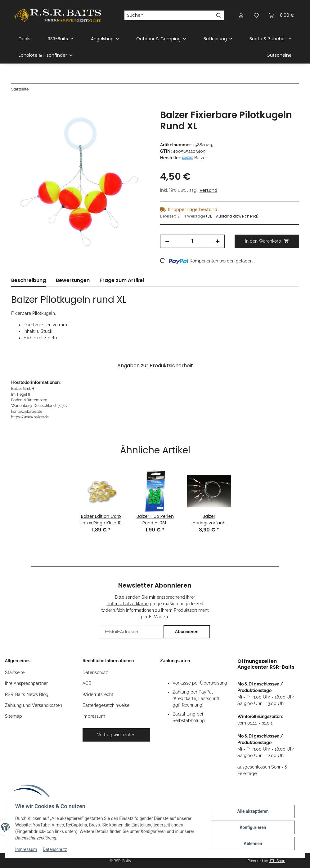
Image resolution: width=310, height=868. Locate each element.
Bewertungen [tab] (73, 280)
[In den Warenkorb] (16, 106)
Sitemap (13, 716)
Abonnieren (187, 632)
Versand (208, 190)
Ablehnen (253, 844)
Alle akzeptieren (253, 811)
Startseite (15, 672)
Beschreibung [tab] (29, 280)
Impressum (26, 849)
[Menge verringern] (167, 241)
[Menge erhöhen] (218, 241)
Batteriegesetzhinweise (106, 705)
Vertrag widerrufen (116, 735)
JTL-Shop (277, 861)
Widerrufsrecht (98, 694)
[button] (241, 15)
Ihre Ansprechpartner (26, 683)
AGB (87, 683)
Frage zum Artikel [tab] (122, 280)
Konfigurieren (253, 827)
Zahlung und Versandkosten (34, 705)
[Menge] (192, 241)
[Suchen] (169, 15)
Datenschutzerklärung (129, 604)
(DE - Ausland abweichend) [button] (232, 216)
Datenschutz (55, 849)
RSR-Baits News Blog (27, 694)
